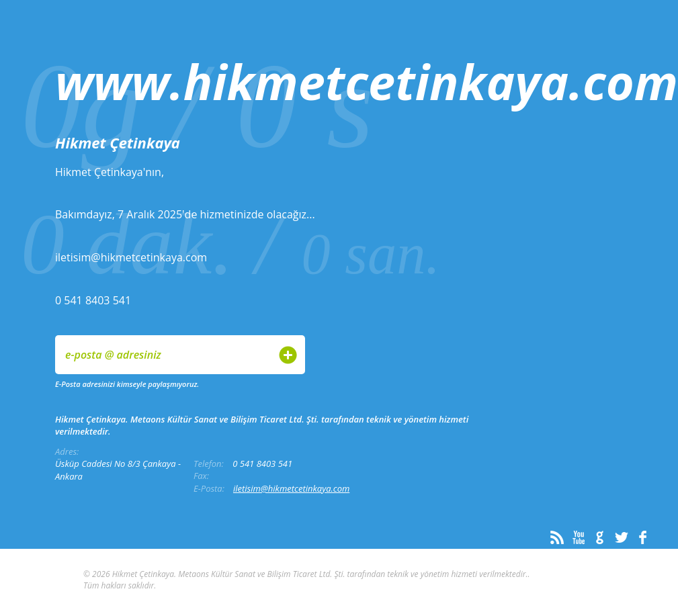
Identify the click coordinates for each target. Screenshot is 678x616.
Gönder (288, 355)
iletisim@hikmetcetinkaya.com (291, 488)
